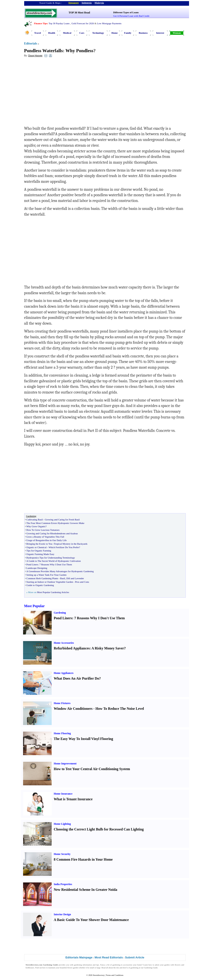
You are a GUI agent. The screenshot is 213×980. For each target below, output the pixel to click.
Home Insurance (63, 794)
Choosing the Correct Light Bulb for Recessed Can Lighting (99, 829)
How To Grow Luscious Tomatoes (43, 530)
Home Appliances (64, 673)
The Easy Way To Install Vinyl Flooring (84, 739)
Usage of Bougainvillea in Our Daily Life (46, 540)
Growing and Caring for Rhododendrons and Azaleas (52, 533)
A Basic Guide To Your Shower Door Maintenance (91, 920)
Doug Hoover (35, 55)
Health (52, 33)
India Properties (63, 884)
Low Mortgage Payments (109, 23)
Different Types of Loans (126, 12)
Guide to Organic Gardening (40, 585)
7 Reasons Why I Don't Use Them (100, 618)
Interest (160, 33)
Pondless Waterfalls (44, 51)
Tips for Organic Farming (39, 551)
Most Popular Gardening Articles (53, 592)
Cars (82, 33)
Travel (38, 33)
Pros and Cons (82, 582)
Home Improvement (65, 764)
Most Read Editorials (109, 957)
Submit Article (135, 957)
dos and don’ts (122, 968)
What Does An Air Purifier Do (76, 678)
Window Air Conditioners (73, 709)
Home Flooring (62, 733)
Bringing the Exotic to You (39, 544)
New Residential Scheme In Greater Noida (86, 890)
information (87, 965)
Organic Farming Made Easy (40, 554)
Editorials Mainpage (79, 957)
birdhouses (30, 968)
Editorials (31, 43)
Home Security (62, 854)
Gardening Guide (151, 968)
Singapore (74, 3)
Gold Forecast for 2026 (83, 23)
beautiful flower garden (69, 968)
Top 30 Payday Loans (59, 23)
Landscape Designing (37, 568)
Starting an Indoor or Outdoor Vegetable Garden (50, 582)
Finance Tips (41, 23)
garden (167, 965)
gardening (78, 965)
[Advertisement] (60, 93)
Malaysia (99, 3)
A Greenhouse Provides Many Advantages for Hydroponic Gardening (60, 571)
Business (143, 33)
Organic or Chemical (36, 547)
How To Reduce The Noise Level (120, 709)
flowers (177, 965)
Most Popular (35, 606)
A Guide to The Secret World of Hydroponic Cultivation (54, 561)
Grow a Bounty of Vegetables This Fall (45, 537)
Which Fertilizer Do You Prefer (64, 547)
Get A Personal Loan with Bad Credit (131, 16)
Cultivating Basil (35, 520)
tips (98, 965)
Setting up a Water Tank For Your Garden (46, 575)
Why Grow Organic (36, 526)
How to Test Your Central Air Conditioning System (92, 769)
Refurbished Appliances (72, 648)
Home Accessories (64, 643)
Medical (67, 33)
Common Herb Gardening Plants (42, 578)
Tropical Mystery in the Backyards (71, 544)
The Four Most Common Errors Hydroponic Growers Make (55, 523)
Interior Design (62, 914)
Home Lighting (62, 824)
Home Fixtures (62, 703)
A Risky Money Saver (108, 648)
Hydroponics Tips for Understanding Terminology (51, 558)
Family (128, 33)
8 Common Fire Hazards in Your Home (83, 859)
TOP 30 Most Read (79, 13)
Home (115, 33)
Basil (63, 578)
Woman (177, 33)
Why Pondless (79, 51)
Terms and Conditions (115, 975)
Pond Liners (32, 564)
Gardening (60, 613)
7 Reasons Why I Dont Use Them (56, 564)
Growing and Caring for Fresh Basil (62, 520)
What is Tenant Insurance (73, 799)
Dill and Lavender (75, 578)
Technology (98, 33)
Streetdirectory (99, 975)
